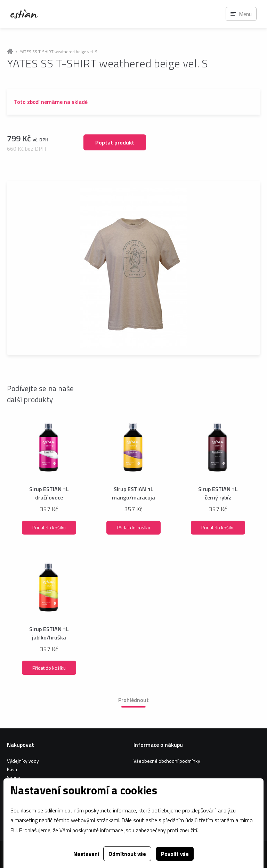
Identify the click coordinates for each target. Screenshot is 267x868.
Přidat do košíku (49, 527)
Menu (245, 14)
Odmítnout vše (127, 854)
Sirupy (14, 778)
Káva (12, 769)
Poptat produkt (115, 142)
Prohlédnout (133, 700)
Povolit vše (175, 854)
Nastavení (86, 854)
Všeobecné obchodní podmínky (167, 761)
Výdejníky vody (23, 761)
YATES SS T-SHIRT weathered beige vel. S (59, 52)
